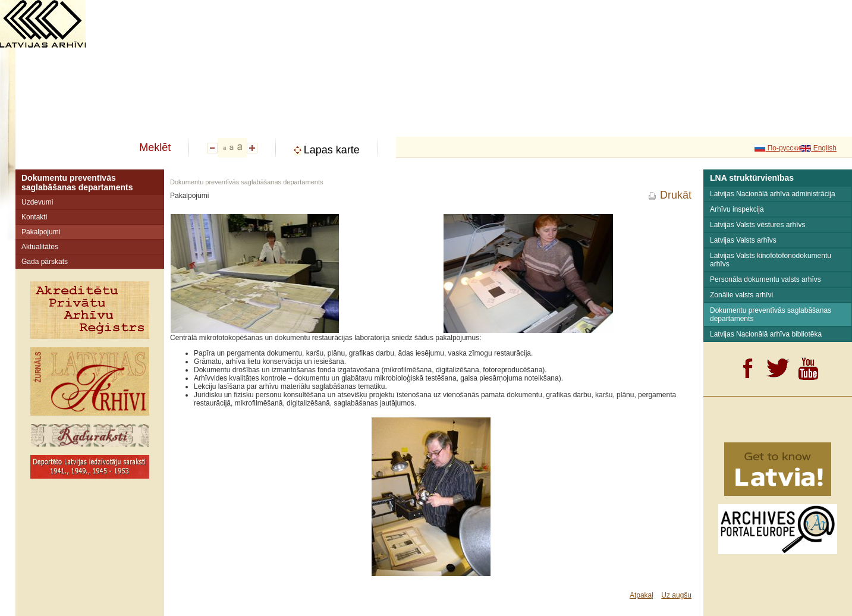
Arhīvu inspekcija (737, 209)
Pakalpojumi (41, 232)
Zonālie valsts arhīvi (741, 295)
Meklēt (155, 147)
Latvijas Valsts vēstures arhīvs (758, 225)
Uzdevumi (37, 202)
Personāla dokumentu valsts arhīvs (765, 279)
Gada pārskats (45, 262)
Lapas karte (332, 150)
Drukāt (676, 195)
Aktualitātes (40, 247)
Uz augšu (676, 595)
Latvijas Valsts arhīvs (743, 240)
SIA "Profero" (629, 612)
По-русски (783, 148)
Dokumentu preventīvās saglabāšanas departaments (77, 183)
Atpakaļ (642, 595)
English (824, 148)
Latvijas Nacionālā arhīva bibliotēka (766, 334)
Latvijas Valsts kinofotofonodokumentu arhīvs (771, 260)
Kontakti (34, 217)
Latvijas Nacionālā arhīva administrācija (773, 194)
